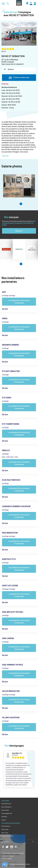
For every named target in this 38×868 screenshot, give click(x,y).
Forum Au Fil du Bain (7, 836)
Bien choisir (5, 833)
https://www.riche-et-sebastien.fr (13, 64)
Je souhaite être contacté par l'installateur (19, 302)
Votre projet (5, 829)
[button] (21, 204)
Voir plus (5, 156)
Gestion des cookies (8, 856)
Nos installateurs (6, 807)
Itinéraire (9, 69)
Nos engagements (7, 813)
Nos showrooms (6, 804)
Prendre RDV (5, 810)
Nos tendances (6, 826)
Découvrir (19, 231)
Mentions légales (7, 858)
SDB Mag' (4, 817)
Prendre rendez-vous (19, 78)
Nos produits (17, 841)
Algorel (4, 820)
